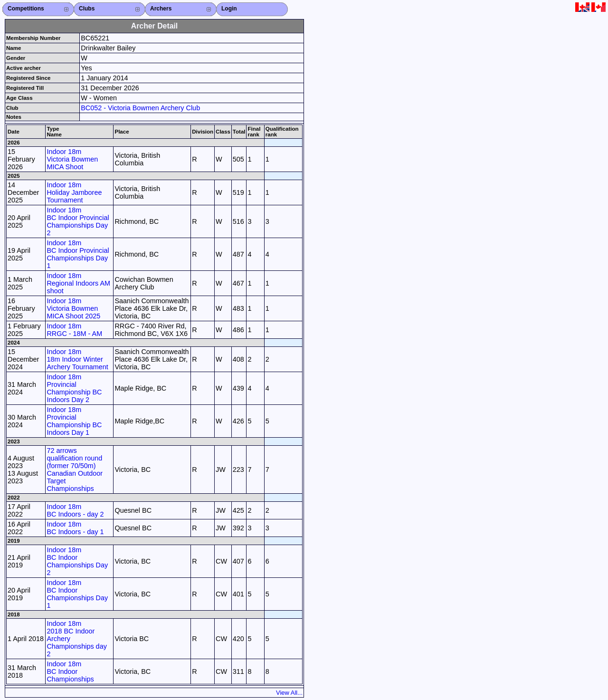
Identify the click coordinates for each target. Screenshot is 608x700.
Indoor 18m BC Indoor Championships (70, 671)
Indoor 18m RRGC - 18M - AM (74, 330)
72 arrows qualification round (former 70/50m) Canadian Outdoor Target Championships (75, 470)
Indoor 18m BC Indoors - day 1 (75, 528)
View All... (289, 693)
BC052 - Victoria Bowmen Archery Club (140, 108)
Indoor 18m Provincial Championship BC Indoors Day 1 (74, 421)
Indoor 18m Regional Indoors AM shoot (78, 283)
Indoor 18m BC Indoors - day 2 (75, 510)
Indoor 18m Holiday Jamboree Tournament (74, 192)
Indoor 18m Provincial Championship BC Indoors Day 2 (74, 388)
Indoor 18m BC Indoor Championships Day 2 (77, 561)
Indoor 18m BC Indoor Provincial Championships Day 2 (78, 221)
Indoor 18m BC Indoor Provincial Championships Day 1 (78, 254)
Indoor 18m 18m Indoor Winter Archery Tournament (77, 359)
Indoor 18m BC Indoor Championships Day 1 (77, 594)
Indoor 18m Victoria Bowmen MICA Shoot (72, 159)
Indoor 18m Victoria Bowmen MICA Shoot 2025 (73, 308)
